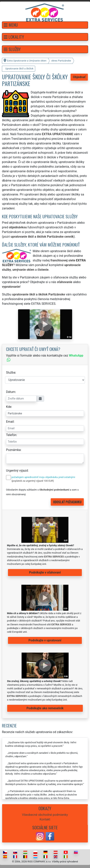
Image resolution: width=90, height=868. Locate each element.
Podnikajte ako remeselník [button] (45, 708)
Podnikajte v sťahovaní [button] (45, 572)
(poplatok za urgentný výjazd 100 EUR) (33, 481)
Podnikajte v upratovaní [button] (45, 640)
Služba (11, 373)
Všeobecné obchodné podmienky (45, 815)
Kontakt (45, 819)
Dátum (11, 392)
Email (10, 422)
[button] (45, 25)
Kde (9, 407)
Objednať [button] (79, 77)
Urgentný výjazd (17, 471)
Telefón (11, 435)
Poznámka (13, 450)
